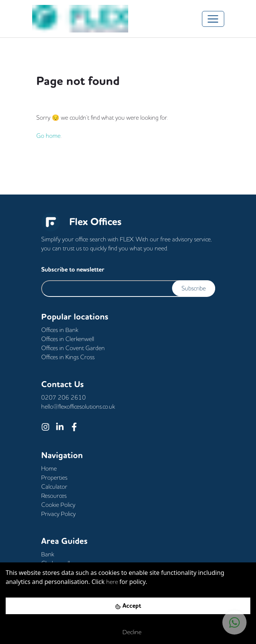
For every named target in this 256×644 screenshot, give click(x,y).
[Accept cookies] (128, 606)
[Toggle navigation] (213, 19)
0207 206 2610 (64, 397)
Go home (48, 136)
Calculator (54, 486)
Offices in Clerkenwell (68, 339)
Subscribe (194, 288)
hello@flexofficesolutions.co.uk (78, 406)
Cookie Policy (58, 505)
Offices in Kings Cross (68, 357)
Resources (54, 496)
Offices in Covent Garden (73, 348)
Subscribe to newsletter (73, 269)
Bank (48, 554)
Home (49, 468)
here (112, 582)
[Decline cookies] (128, 632)
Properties (54, 477)
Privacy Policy (58, 514)
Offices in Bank (60, 330)
